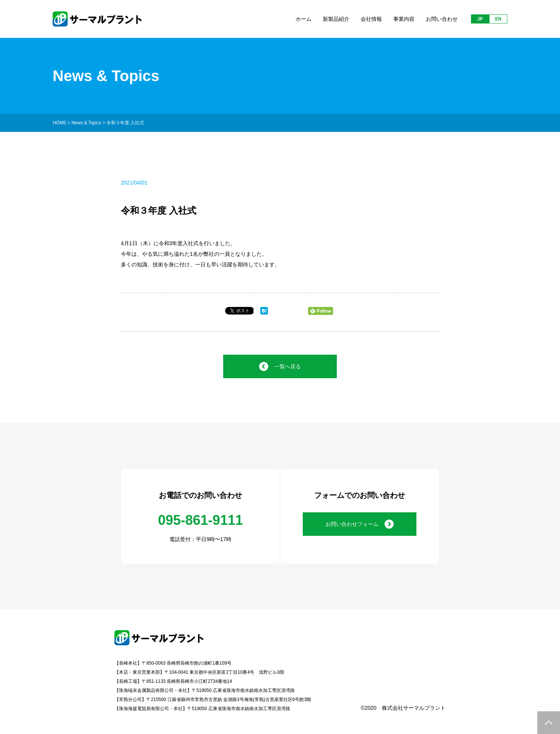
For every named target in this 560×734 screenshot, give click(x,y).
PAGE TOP (549, 723)
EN (498, 19)
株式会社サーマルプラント (414, 708)
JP (480, 19)
